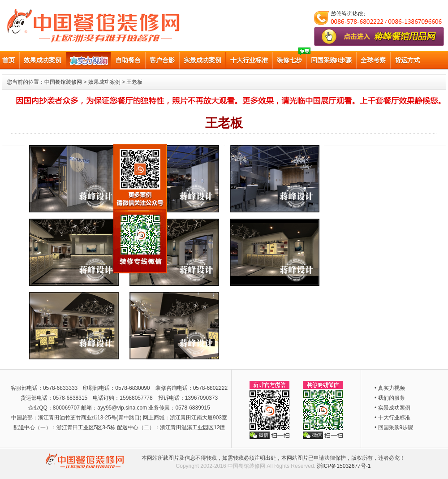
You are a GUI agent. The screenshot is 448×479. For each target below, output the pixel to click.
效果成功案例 (43, 60)
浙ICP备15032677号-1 (344, 466)
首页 (9, 60)
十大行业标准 (249, 60)
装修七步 (289, 60)
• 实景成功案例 (392, 408)
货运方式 (407, 60)
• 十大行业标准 (392, 418)
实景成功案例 (202, 60)
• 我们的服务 (390, 398)
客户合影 (162, 60)
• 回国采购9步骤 (394, 427)
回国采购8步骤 (331, 60)
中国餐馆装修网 (63, 82)
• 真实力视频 (390, 388)
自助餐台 (128, 60)
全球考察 (373, 60)
